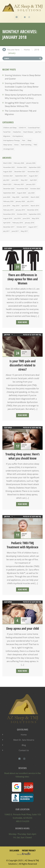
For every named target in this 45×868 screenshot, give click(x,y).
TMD (35, 145)
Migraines (7, 136)
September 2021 (21, 176)
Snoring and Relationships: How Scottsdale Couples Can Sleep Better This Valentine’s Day (22, 87)
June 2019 (7, 206)
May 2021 (24, 180)
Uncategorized (8, 149)
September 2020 (9, 193)
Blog (24, 745)
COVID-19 (22, 128)
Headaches (17, 132)
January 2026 (31, 163)
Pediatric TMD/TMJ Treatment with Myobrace (22, 545)
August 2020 (22, 193)
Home (27, 50)
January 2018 (30, 223)
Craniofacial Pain (34, 128)
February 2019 (8, 210)
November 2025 (9, 167)
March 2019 (35, 206)
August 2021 (33, 176)
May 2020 (16, 197)
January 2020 (20, 201)
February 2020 (8, 201)
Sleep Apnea (8, 145)
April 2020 (25, 197)
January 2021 (31, 184)
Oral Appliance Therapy (12, 140)
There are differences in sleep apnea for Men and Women (23, 279)
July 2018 (17, 218)
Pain (24, 140)
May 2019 (16, 206)
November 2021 (33, 172)
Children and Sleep (10, 128)
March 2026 (7, 163)
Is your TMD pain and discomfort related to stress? (22, 365)
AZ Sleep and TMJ (35, 248)
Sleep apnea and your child (22, 628)
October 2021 (8, 176)
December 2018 (33, 210)
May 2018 (35, 218)
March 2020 (35, 197)
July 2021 (6, 180)
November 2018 (9, 214)
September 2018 (35, 214)
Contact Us (24, 750)
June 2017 (15, 231)
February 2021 (19, 184)
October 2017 (21, 227)
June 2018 (26, 218)
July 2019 (30, 201)
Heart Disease (28, 132)
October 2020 (35, 189)
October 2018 (22, 214)
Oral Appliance (18, 136)
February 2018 (18, 223)
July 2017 (6, 231)
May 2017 (24, 231)
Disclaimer (14, 851)
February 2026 (19, 163)
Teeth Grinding (26, 145)
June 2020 (7, 197)
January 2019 (20, 210)
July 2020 (31, 193)
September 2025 (35, 167)
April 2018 (7, 223)
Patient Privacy (29, 851)
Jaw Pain (38, 132)
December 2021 (20, 172)
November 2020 (22, 189)
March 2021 (7, 184)
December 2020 (9, 189)
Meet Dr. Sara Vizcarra (24, 740)
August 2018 (8, 218)
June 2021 (15, 180)
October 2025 (22, 167)
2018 (37, 50)
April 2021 (33, 180)
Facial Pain (7, 132)
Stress (16, 145)
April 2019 (25, 206)
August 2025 (8, 172)
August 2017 (33, 227)
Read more (22, 322)
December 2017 (9, 227)
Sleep (29, 140)
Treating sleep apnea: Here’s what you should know (22, 456)
